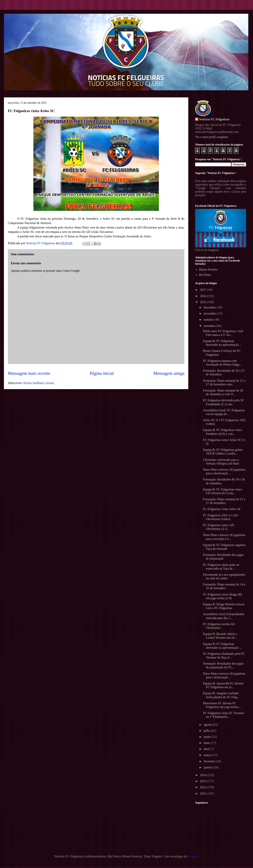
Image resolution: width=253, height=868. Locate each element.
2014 (204, 775)
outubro (209, 320)
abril (207, 749)
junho (208, 737)
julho (207, 731)
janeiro (208, 767)
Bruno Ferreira (208, 269)
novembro (211, 313)
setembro (210, 326)
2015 (204, 302)
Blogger (193, 856)
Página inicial (102, 373)
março (208, 755)
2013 (204, 781)
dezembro (210, 307)
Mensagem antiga (169, 373)
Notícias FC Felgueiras (214, 119)
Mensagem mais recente (29, 373)
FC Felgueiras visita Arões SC (222, 509)
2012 (204, 787)
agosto (208, 725)
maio (207, 743)
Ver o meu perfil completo (212, 137)
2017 (204, 290)
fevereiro (210, 761)
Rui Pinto (205, 275)
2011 (203, 793)
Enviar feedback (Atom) (39, 383)
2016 (204, 296)
